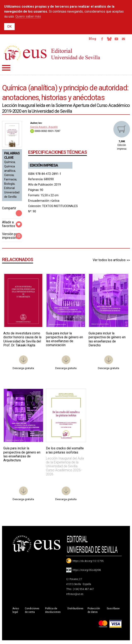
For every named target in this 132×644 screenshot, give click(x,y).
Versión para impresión (11, 237)
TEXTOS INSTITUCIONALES (60, 208)
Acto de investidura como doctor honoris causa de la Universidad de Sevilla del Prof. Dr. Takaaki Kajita (22, 341)
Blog (86, 40)
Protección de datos (94, 612)
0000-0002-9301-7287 (45, 133)
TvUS (114, 40)
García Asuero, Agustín (44, 128)
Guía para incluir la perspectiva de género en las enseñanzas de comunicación (64, 341)
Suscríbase (113, 610)
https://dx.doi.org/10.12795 (88, 563)
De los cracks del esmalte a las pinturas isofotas (65, 452)
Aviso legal (16, 612)
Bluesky (105, 40)
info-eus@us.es (75, 596)
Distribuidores (75, 610)
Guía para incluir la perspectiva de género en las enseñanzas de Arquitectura (22, 456)
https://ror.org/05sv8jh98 (87, 572)
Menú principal (6, 69)
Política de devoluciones (53, 612)
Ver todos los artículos (109, 262)
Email (122, 40)
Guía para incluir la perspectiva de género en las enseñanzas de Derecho (107, 341)
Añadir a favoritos (9, 226)
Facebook (96, 40)
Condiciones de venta (32, 612)
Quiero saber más (28, 16)
